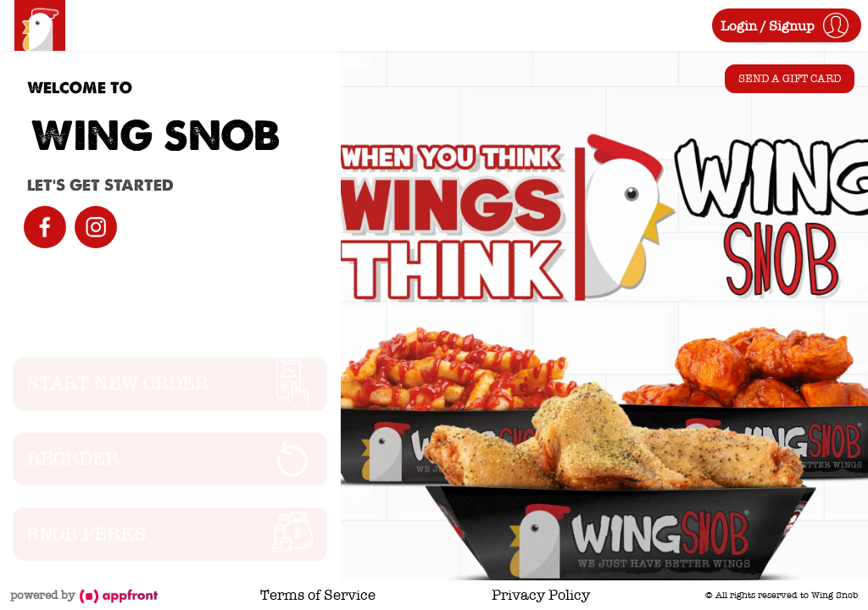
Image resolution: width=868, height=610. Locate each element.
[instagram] (96, 227)
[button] (787, 25)
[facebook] (45, 227)
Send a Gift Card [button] (790, 79)
